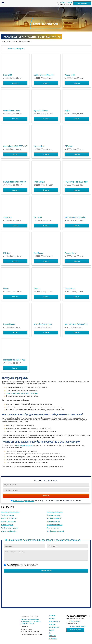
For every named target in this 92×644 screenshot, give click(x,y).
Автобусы (52, 619)
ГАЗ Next (7, 253)
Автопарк (52, 616)
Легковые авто (54, 627)
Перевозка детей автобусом (10, 512)
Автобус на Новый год (54, 518)
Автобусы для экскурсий (55, 512)
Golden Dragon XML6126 (44, 75)
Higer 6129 (8, 75)
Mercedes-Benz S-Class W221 (15, 360)
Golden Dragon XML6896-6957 (15, 146)
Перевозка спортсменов (55, 525)
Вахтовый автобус (53, 528)
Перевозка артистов (53, 522)
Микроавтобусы (54, 621)
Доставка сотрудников (8, 522)
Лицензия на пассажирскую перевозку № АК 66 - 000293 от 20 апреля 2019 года (31, 621)
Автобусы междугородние (10, 528)
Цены (51, 633)
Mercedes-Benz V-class (43, 324)
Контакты (52, 636)
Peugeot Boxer (70, 253)
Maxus (6, 289)
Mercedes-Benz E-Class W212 (76, 324)
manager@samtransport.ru (77, 626)
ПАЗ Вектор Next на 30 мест (15, 182)
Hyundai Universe (41, 111)
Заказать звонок (82, 3)
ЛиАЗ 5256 (8, 217)
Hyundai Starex (9, 324)
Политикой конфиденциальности (23, 501)
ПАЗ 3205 (38, 217)
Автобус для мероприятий (55, 531)
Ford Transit (39, 253)
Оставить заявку (46, 571)
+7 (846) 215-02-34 (66, 2)
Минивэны (53, 624)
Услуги (51, 630)
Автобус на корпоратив (9, 518)
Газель (37, 289)
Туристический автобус (9, 531)
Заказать (15, 83)
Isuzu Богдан (39, 182)
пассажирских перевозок (24, 445)
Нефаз (67, 111)
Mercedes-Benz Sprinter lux (75, 217)
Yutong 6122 (70, 75)
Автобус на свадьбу (7, 515)
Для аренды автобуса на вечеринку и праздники (22, 393)
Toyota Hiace (70, 289)
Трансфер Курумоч (7, 525)
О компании (53, 639)
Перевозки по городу (54, 515)
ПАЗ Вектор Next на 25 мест (76, 182)
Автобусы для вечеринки (16, 49)
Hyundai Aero (39, 146)
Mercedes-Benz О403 (12, 111)
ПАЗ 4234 (69, 146)
